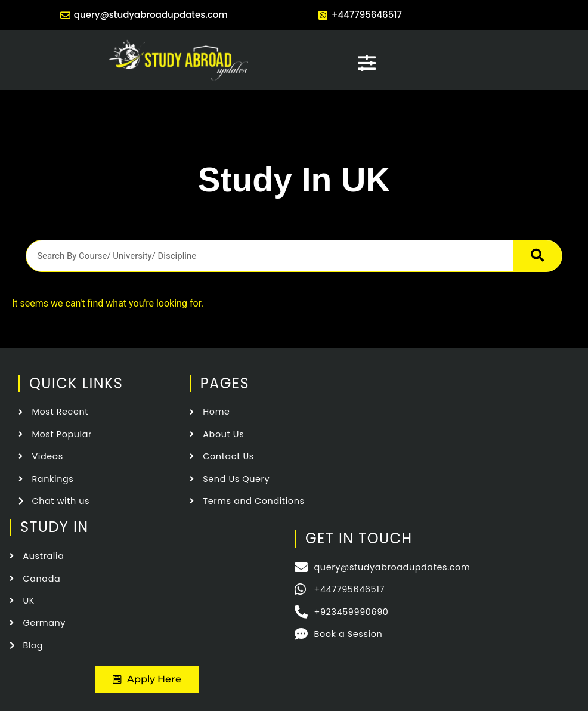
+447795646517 (367, 15)
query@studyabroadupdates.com (151, 15)
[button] (147, 679)
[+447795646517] (323, 15)
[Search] (537, 256)
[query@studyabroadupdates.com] (65, 15)
